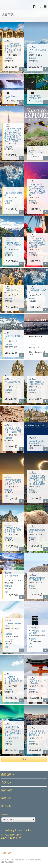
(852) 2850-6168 (11, 835)
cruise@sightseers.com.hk (16, 830)
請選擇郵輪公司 (19, 820)
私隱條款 (7, 853)
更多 (24, 759)
